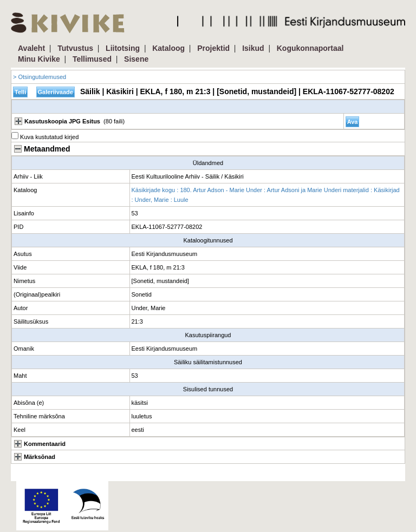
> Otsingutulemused (40, 77)
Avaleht (31, 48)
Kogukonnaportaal (310, 48)
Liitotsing (123, 48)
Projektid (213, 48)
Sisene (136, 59)
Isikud (253, 48)
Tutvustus (75, 48)
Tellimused (92, 59)
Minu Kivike (39, 59)
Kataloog (168, 48)
